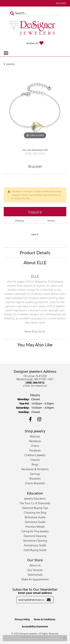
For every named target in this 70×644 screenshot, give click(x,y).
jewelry (10, 64)
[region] (35, 108)
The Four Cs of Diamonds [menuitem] (35, 503)
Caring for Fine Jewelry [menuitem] (35, 531)
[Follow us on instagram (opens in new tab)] (39, 419)
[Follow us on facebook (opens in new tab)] (30, 419)
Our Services (35, 570)
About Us (35, 565)
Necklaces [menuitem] (35, 441)
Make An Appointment (35, 579)
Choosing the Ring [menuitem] (35, 513)
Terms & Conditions (44, 619)
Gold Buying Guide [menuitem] (35, 550)
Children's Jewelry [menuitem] (35, 455)
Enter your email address (35, 593)
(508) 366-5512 (35, 153)
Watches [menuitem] (35, 436)
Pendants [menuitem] (35, 450)
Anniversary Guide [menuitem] (35, 545)
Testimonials (35, 575)
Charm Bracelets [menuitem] (35, 483)
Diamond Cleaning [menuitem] (35, 536)
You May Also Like (35, 344)
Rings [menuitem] (35, 464)
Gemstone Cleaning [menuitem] (35, 541)
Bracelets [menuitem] (35, 479)
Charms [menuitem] (35, 460)
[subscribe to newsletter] (49, 600)
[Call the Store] (35, 383)
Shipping (20, 221)
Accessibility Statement (35, 627)
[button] (61, 3)
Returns (51, 221)
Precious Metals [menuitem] (35, 527)
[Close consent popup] (64, 638)
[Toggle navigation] (6, 53)
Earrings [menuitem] (35, 474)
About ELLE (35, 262)
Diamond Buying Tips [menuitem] (35, 508)
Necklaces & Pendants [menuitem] (35, 469)
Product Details (35, 252)
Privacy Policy (22, 619)
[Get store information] (35, 386)
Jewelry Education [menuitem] (35, 499)
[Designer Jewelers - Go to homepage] (35, 28)
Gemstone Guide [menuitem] (35, 522)
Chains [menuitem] (35, 446)
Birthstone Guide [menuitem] (35, 517)
